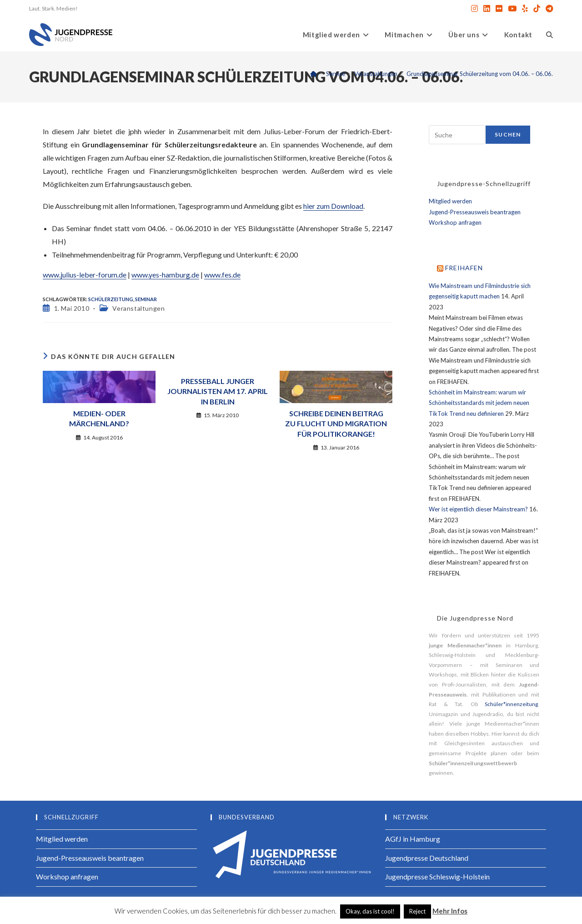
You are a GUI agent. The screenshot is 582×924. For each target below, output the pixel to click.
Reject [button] (417, 911)
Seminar (146, 299)
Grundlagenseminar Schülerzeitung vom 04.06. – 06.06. (480, 74)
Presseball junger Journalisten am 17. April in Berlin (218, 391)
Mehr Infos (450, 911)
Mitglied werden (450, 201)
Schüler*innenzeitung (511, 704)
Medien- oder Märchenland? (99, 418)
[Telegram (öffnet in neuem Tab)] (548, 9)
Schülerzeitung (111, 299)
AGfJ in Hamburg (413, 839)
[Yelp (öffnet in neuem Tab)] (525, 9)
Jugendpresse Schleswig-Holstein (437, 876)
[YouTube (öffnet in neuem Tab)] (512, 9)
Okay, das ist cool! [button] (370, 911)
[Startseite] (314, 74)
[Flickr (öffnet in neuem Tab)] (499, 9)
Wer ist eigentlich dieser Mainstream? (478, 509)
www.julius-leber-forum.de (85, 275)
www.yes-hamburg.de (165, 275)
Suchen (508, 134)
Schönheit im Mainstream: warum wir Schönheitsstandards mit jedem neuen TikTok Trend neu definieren (479, 403)
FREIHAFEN (464, 268)
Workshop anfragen (455, 222)
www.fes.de (222, 275)
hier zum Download (333, 206)
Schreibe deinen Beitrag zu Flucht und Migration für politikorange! (336, 424)
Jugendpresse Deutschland (427, 858)
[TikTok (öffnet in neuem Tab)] (537, 9)
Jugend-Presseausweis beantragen (475, 212)
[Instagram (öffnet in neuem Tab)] (474, 9)
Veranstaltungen (138, 308)
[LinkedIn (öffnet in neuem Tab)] (487, 9)
